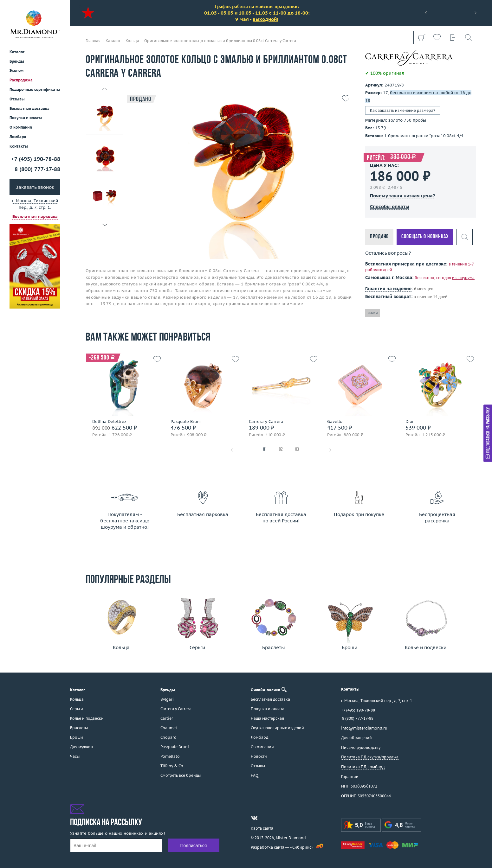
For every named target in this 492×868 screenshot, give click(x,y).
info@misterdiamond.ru (364, 728)
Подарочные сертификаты (35, 89)
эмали (373, 313)
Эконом (16, 70)
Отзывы (17, 99)
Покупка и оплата (26, 118)
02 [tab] (281, 450)
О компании (21, 127)
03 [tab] (297, 450)
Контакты (19, 146)
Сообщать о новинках (425, 237)
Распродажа (21, 80)
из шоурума (463, 278)
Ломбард (18, 137)
